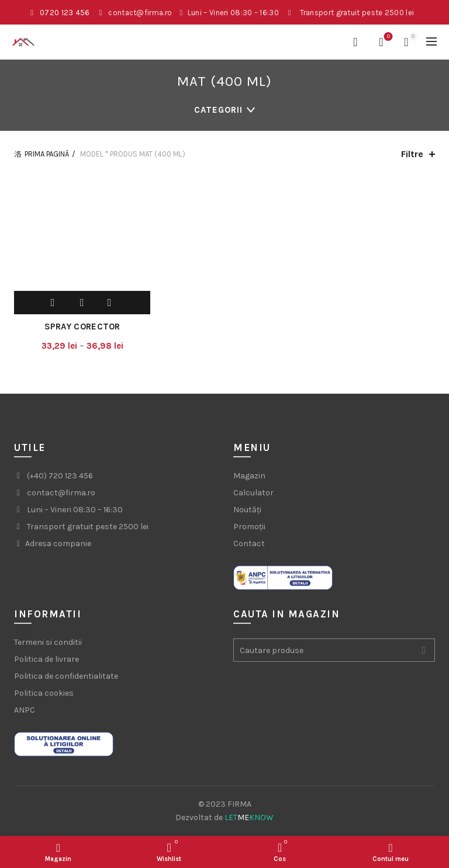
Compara (110, 303)
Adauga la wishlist (84, 303)
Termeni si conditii (48, 642)
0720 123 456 (65, 13)
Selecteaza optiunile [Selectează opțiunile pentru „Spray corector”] (54, 303)
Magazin (249, 476)
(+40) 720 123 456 (60, 476)
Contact (249, 544)
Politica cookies (44, 693)
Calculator (253, 493)
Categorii (218, 110)
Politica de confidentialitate (66, 676)
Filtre (412, 154)
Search (423, 650)
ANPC (25, 710)
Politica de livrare (46, 659)
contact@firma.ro (140, 13)
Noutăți (247, 510)
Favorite (387, 37)
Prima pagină (47, 154)
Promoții (249, 527)
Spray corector (82, 327)
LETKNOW (249, 817)
